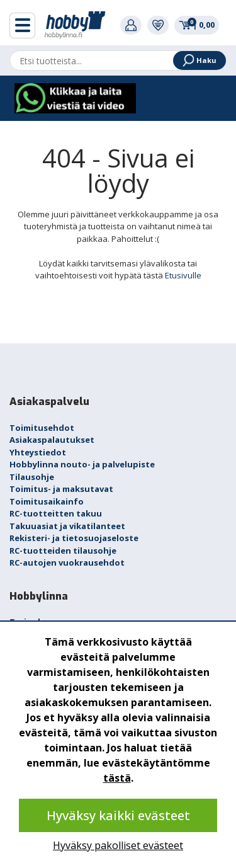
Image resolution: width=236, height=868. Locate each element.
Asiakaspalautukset (52, 440)
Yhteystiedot (38, 452)
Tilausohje (32, 477)
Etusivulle (183, 275)
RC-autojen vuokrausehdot (67, 562)
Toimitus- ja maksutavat (61, 489)
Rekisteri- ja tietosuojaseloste (74, 538)
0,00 (197, 25)
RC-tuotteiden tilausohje (63, 551)
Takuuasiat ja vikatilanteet (67, 526)
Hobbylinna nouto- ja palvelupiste (82, 464)
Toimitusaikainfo (47, 501)
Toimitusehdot (42, 428)
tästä (117, 778)
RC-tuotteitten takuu (56, 513)
